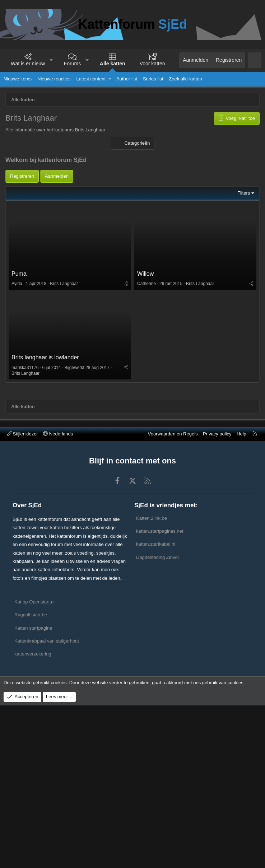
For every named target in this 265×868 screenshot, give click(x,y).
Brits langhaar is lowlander (45, 357)
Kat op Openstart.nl (34, 602)
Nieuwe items (18, 79)
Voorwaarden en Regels (173, 434)
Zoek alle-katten (185, 79)
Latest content (91, 79)
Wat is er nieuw (28, 64)
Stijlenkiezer (22, 434)
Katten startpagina (33, 628)
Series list (153, 79)
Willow (145, 274)
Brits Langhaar (64, 284)
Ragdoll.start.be (31, 615)
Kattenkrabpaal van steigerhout (47, 641)
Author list (127, 79)
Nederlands (58, 434)
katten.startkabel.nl (156, 544)
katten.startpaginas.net (160, 531)
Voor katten (152, 64)
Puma (19, 274)
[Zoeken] (255, 60)
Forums (72, 64)
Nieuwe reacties (54, 79)
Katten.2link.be (152, 518)
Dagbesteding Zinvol (157, 557)
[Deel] (126, 284)
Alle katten (113, 64)
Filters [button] (244, 193)
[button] (51, 60)
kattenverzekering (33, 654)
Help (241, 434)
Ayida (17, 284)
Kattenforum (132, 24)
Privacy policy (217, 434)
